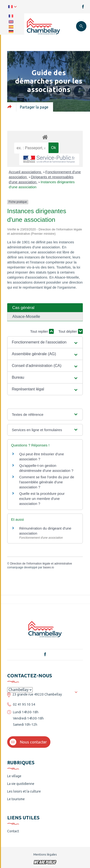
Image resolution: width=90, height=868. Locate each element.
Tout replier (42, 331)
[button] (45, 342)
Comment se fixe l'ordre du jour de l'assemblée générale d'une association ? (47, 482)
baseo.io (48, 567)
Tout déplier (71, 331)
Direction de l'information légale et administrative (41, 564)
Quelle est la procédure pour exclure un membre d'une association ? (42, 499)
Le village (14, 776)
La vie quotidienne (21, 784)
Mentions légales (45, 854)
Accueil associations (26, 172)
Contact (13, 831)
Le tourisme (16, 799)
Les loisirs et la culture (24, 791)
